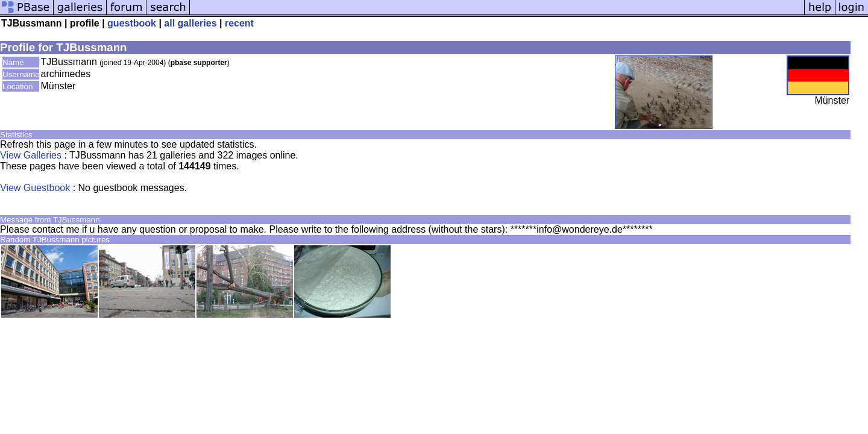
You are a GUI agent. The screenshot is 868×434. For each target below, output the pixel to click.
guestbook (132, 23)
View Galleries (31, 155)
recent (239, 23)
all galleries (190, 23)
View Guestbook (35, 188)
